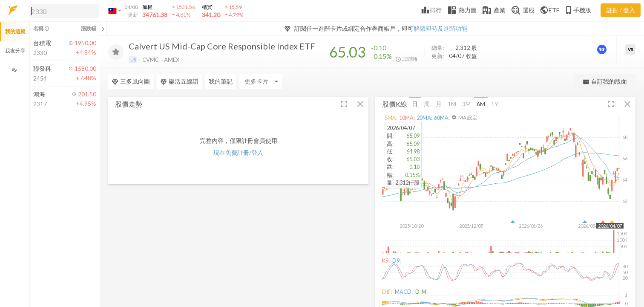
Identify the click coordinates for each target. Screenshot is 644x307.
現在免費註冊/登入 (238, 152)
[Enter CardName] (261, 81)
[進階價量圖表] (603, 49)
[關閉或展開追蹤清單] (103, 29)
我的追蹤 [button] (15, 31)
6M (481, 104)
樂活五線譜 (179, 81)
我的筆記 (221, 81)
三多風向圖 (131, 81)
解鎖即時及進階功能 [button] (440, 28)
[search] (64, 11)
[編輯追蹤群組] (14, 70)
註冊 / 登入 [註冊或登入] (621, 10)
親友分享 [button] (15, 51)
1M (452, 104)
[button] (62, 11)
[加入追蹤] (116, 52)
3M (466, 104)
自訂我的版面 (605, 82)
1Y (495, 104)
